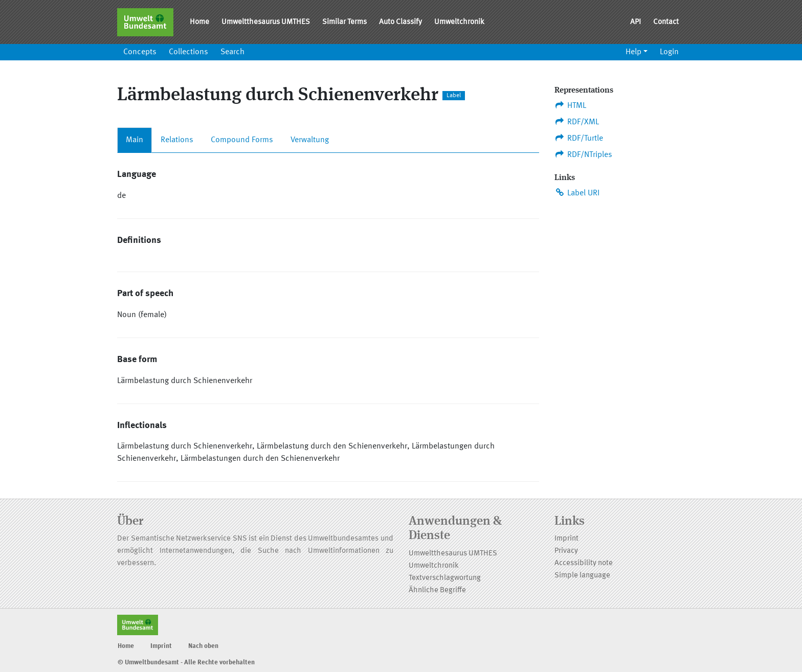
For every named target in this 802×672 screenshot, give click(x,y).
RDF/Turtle (579, 138)
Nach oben (203, 646)
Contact (666, 22)
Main (135, 140)
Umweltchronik (459, 22)
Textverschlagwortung (445, 578)
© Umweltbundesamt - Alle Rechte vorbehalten (186, 663)
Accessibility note (584, 563)
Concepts (140, 52)
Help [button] (633, 52)
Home (199, 22)
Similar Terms (344, 22)
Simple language (582, 576)
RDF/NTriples (583, 154)
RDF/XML (577, 122)
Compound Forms (242, 140)
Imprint (566, 539)
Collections (188, 52)
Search (232, 52)
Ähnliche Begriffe (437, 590)
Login (669, 52)
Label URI (577, 193)
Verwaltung (310, 140)
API (636, 22)
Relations (177, 140)
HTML (570, 105)
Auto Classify (400, 22)
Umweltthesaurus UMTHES (266, 22)
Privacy (566, 551)
